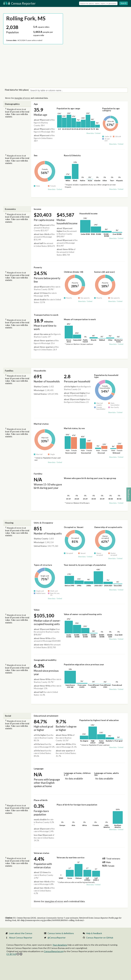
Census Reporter (19, 3)
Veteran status (42, 853)
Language (39, 769)
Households (40, 371)
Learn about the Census (21, 933)
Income (37, 209)
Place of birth (41, 800)
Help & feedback (94, 933)
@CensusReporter (57, 938)
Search (124, 3)
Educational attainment (46, 716)
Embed (98, 133)
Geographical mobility (45, 660)
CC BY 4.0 (14, 954)
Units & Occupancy (43, 523)
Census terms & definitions (61, 933)
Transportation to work (46, 315)
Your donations (60, 945)
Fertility (38, 474)
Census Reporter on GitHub (100, 938)
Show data (90, 133)
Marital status (41, 424)
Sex (36, 155)
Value (37, 610)
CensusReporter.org (54, 951)
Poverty (38, 267)
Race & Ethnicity (72, 155)
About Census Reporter (21, 938)
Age (36, 104)
